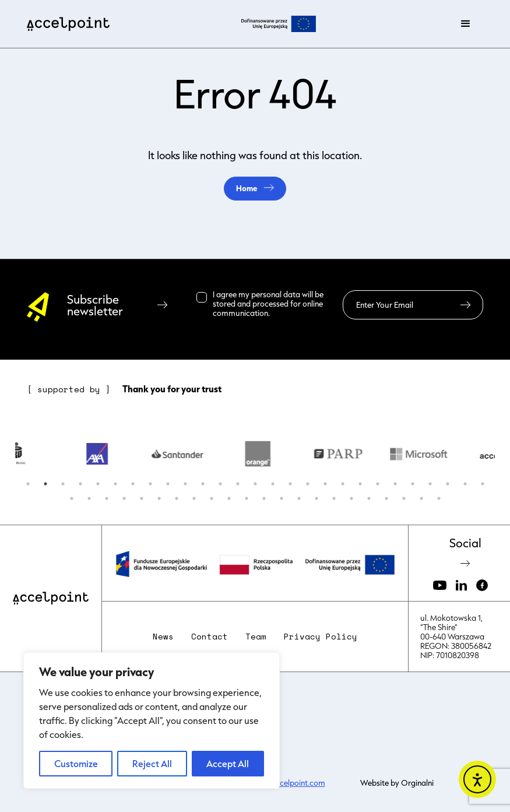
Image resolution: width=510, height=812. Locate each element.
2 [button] (45, 484)
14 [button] (255, 484)
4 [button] (80, 484)
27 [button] (483, 484)
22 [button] (395, 484)
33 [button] (159, 498)
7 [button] (133, 484)
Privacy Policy (321, 637)
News (163, 637)
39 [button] (264, 498)
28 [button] (72, 498)
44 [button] (351, 498)
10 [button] (185, 484)
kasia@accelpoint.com (285, 783)
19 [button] (343, 484)
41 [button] (299, 498)
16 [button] (290, 484)
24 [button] (430, 484)
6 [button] (115, 484)
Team (256, 637)
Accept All (228, 763)
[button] (466, 24)
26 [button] (465, 484)
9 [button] (168, 484)
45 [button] (369, 498)
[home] (68, 24)
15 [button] (273, 484)
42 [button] (316, 498)
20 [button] (360, 484)
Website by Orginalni (397, 783)
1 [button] (28, 484)
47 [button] (404, 498)
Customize (76, 763)
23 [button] (413, 484)
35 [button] (194, 498)
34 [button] (177, 498)
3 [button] (63, 484)
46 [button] (386, 498)
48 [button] (421, 498)
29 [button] (89, 498)
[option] (103, 454)
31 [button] (124, 498)
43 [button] (334, 498)
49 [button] (439, 498)
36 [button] (212, 498)
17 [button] (308, 484)
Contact (210, 637)
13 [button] (238, 484)
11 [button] (203, 484)
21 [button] (378, 484)
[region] (152, 720)
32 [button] (142, 498)
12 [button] (220, 484)
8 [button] (150, 484)
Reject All (152, 763)
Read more (291, 313)
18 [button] (325, 484)
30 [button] (107, 498)
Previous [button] (6, 454)
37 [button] (229, 498)
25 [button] (448, 484)
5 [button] (98, 484)
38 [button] (247, 498)
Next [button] (504, 454)
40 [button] (282, 498)
